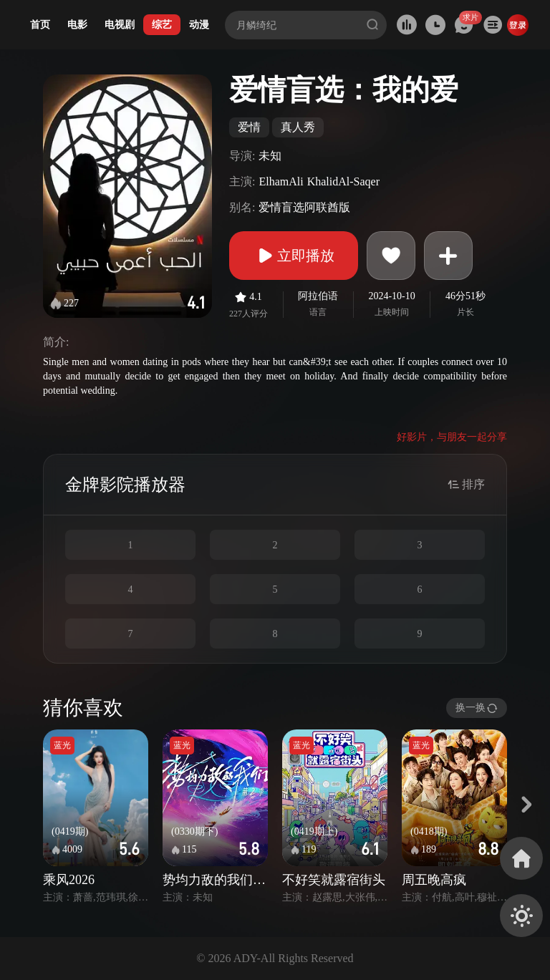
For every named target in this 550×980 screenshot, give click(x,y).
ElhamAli (281, 181)
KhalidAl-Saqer (343, 181)
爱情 (249, 127)
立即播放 (294, 256)
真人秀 (298, 127)
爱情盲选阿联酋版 (304, 207)
